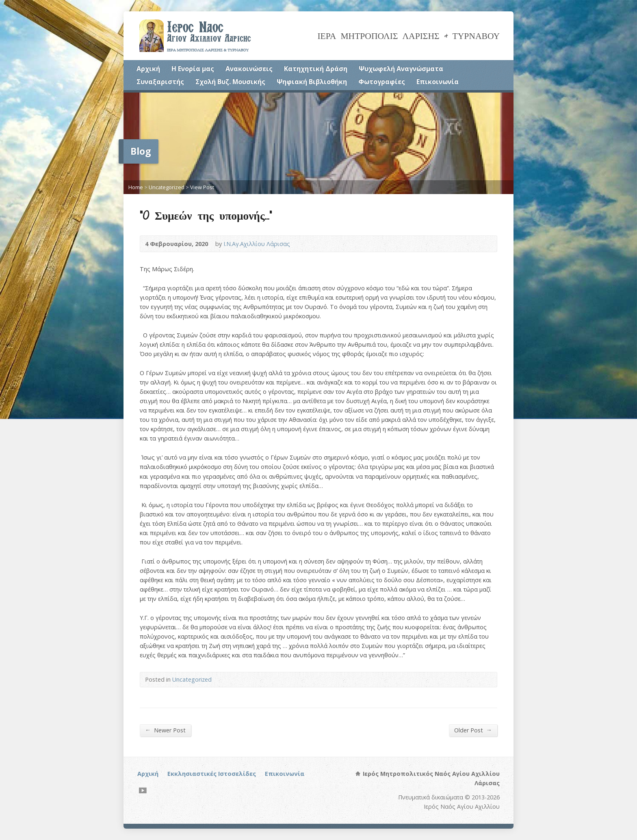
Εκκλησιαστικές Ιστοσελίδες (212, 774)
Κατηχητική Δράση (316, 69)
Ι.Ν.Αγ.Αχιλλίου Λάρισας (257, 244)
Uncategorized (167, 187)
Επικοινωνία (438, 82)
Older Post (473, 730)
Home (136, 187)
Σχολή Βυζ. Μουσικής (230, 82)
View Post (202, 187)
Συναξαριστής (160, 82)
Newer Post (165, 730)
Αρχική (148, 69)
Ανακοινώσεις (249, 69)
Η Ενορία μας (193, 69)
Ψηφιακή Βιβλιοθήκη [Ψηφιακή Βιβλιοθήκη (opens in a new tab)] (312, 82)
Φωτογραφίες (382, 82)
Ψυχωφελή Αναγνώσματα (401, 69)
